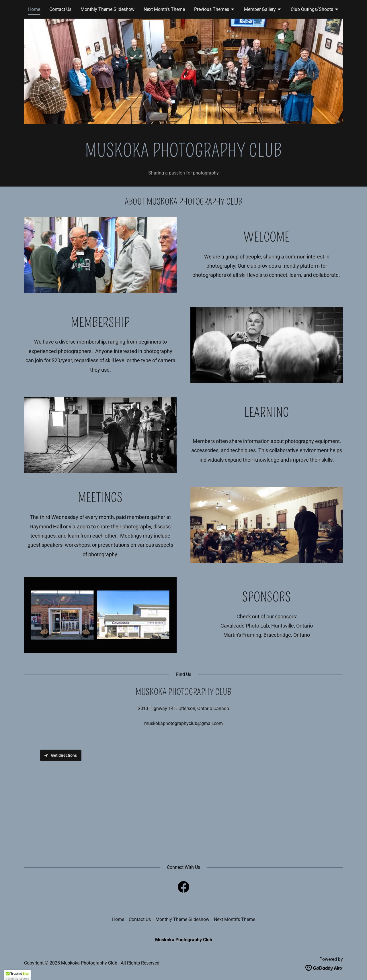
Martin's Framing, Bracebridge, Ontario (267, 635)
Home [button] (118, 919)
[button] (214, 10)
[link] (183, 888)
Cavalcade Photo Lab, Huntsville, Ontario (267, 626)
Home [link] (34, 9)
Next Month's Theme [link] (164, 9)
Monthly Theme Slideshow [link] (108, 9)
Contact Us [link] (60, 9)
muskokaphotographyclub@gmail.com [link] (183, 723)
